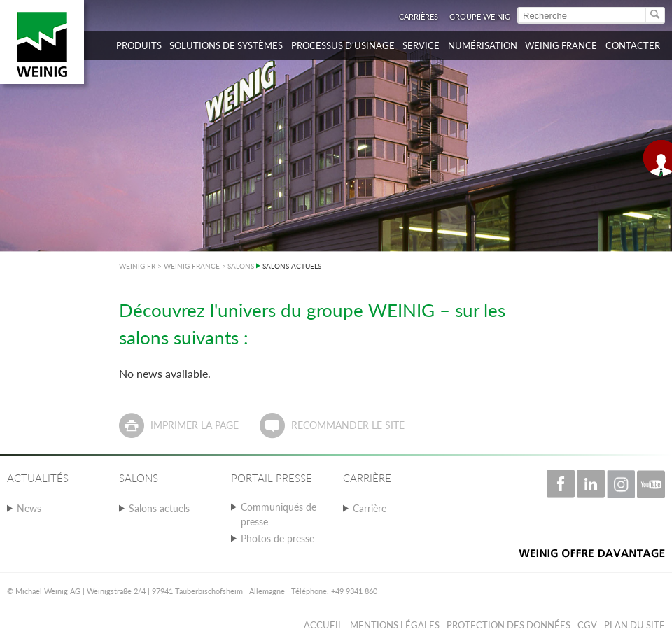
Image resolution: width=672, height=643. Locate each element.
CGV (587, 625)
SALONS (241, 266)
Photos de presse (278, 538)
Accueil (323, 625)
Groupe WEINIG (480, 16)
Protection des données (509, 625)
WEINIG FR (137, 266)
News (29, 508)
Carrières (419, 16)
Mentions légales (395, 625)
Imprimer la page (195, 425)
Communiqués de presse (279, 514)
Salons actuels (159, 508)
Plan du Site (635, 625)
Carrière (370, 508)
